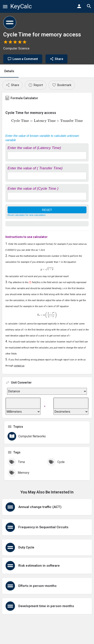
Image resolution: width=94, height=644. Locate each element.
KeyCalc (21, 6)
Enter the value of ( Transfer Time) (35, 168)
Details (9, 71)
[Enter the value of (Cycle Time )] (47, 196)
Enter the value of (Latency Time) (34, 148)
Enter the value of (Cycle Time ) (33, 189)
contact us (19, 366)
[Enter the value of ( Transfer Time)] (47, 176)
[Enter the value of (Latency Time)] (47, 155)
